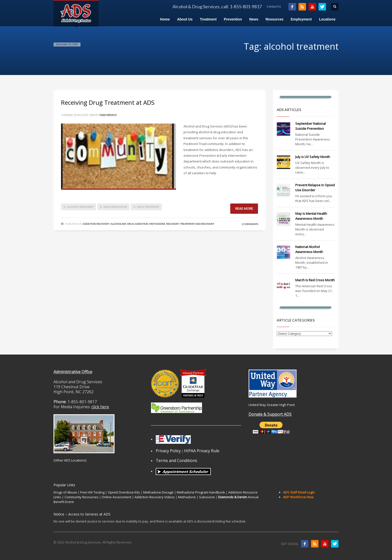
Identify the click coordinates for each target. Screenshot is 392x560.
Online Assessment (116, 497)
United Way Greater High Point (272, 405)
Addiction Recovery (96, 224)
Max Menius (108, 115)
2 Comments (250, 224)
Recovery (173, 224)
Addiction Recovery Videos (155, 497)
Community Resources (81, 497)
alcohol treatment (80, 207)
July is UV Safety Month (313, 157)
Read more (244, 208)
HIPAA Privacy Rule (202, 451)
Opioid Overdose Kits (124, 492)
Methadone (157, 224)
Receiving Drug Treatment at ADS (108, 102)
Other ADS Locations (70, 460)
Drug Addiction (138, 224)
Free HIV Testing (92, 492)
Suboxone (207, 497)
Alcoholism (118, 224)
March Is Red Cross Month (315, 280)
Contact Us (274, 6)
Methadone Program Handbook (201, 492)
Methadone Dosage (158, 492)
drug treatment (148, 207)
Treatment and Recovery (197, 224)
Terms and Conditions (176, 460)
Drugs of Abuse (65, 492)
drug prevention (115, 207)
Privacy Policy (168, 451)
